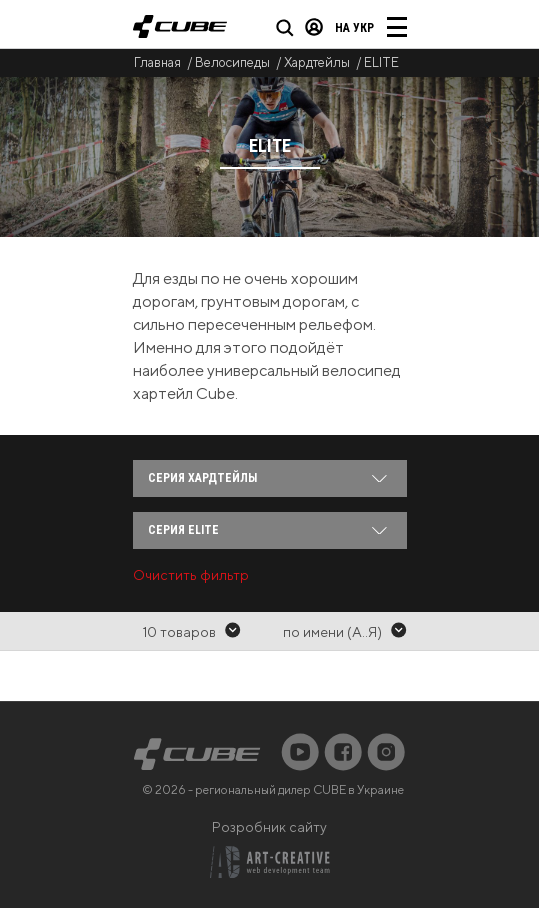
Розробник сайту (269, 827)
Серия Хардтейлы (202, 478)
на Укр (354, 28)
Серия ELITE (183, 530)
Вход (314, 27)
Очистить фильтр (191, 575)
